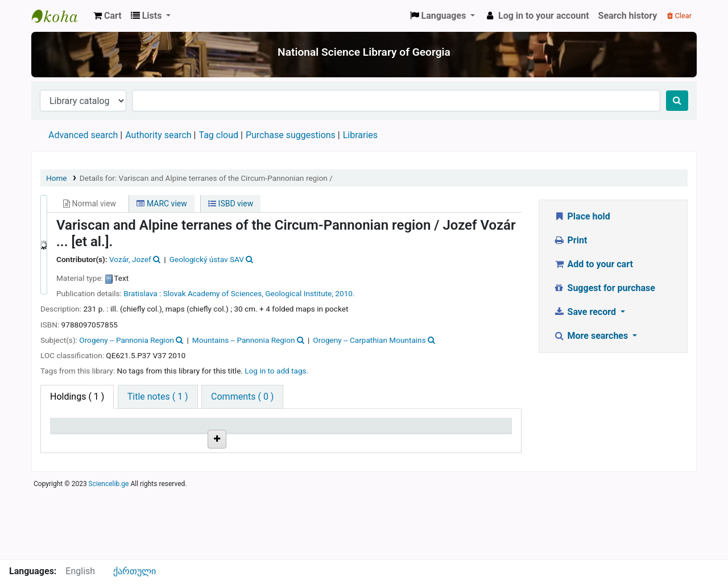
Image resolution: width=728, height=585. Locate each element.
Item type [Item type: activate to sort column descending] (75, 431)
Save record (586, 312)
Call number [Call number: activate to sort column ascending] (233, 431)
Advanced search (83, 135)
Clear (679, 16)
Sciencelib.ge (109, 553)
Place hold (582, 216)
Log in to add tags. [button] (276, 371)
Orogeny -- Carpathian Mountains (369, 340)
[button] (107, 16)
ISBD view (231, 204)
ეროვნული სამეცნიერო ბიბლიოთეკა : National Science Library (60, 16)
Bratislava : (142, 293)
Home (57, 178)
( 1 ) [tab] (77, 397)
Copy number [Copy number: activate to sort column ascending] (312, 431)
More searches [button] (592, 336)
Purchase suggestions (291, 135)
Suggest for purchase (604, 288)
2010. (345, 293)
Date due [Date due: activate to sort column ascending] (458, 431)
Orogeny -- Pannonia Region (127, 340)
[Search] (677, 101)
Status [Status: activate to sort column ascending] (377, 431)
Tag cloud (218, 135)
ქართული (135, 571)
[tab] (158, 397)
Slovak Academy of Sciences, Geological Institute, (248, 293)
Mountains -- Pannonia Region (244, 340)
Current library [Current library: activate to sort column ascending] (161, 431)
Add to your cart (593, 264)
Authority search (158, 135)
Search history (628, 16)
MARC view (162, 204)
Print (570, 240)
